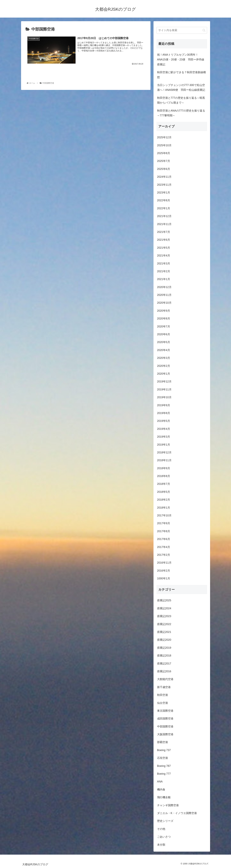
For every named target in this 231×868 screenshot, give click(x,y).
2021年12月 (164, 216)
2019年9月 (164, 405)
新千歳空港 (164, 687)
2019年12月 (164, 382)
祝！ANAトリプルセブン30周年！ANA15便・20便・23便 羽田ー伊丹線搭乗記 (181, 60)
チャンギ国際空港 (168, 805)
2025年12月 (164, 137)
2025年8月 (164, 153)
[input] (182, 30)
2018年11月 (164, 460)
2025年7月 (164, 161)
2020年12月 (164, 287)
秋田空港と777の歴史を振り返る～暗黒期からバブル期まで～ (181, 100)
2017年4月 (164, 547)
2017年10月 (164, 515)
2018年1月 (164, 508)
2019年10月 (164, 397)
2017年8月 (164, 531)
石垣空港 (163, 758)
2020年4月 (164, 350)
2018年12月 (164, 452)
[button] (204, 30)
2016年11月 (164, 563)
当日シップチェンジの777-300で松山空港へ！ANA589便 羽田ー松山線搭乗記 (181, 87)
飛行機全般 (164, 797)
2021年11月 (164, 224)
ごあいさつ (164, 837)
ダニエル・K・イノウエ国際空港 (177, 813)
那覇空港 (163, 742)
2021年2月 (164, 271)
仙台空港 (163, 703)
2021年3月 (164, 264)
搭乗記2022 (164, 624)
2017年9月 (164, 523)
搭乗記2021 (164, 632)
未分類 (161, 845)
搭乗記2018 (164, 656)
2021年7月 (164, 232)
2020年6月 (164, 334)
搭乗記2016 (164, 671)
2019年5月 (164, 421)
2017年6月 (164, 539)
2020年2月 (164, 366)
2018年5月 (164, 492)
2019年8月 (164, 413)
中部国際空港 (165, 727)
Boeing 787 (164, 766)
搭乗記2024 (164, 608)
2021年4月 (164, 256)
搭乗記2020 (164, 640)
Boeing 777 (164, 774)
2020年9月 (164, 311)
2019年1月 (164, 445)
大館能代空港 (165, 679)
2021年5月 (164, 248)
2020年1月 (164, 374)
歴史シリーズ (165, 821)
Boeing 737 (164, 750)
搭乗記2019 (164, 648)
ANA (160, 782)
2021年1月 (164, 279)
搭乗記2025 (164, 600)
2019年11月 (164, 390)
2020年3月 (164, 358)
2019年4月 (164, 429)
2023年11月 (164, 185)
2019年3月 (164, 437)
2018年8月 (164, 476)
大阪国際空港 (165, 734)
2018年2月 (164, 500)
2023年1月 (164, 193)
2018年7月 (164, 484)
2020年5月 (164, 342)
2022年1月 (164, 208)
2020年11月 (164, 295)
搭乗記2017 (164, 664)
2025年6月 (164, 169)
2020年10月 (164, 303)
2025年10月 (164, 145)
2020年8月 (164, 319)
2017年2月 (164, 555)
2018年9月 (164, 468)
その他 (161, 829)
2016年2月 (164, 571)
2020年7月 (164, 327)
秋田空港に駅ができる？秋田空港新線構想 (181, 75)
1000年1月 (164, 578)
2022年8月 (164, 200)
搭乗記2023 (164, 616)
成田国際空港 (165, 719)
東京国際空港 (165, 711)
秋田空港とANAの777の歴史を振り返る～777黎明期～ (181, 113)
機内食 (161, 790)
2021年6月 (164, 240)
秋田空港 (163, 695)
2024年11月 (164, 177)
